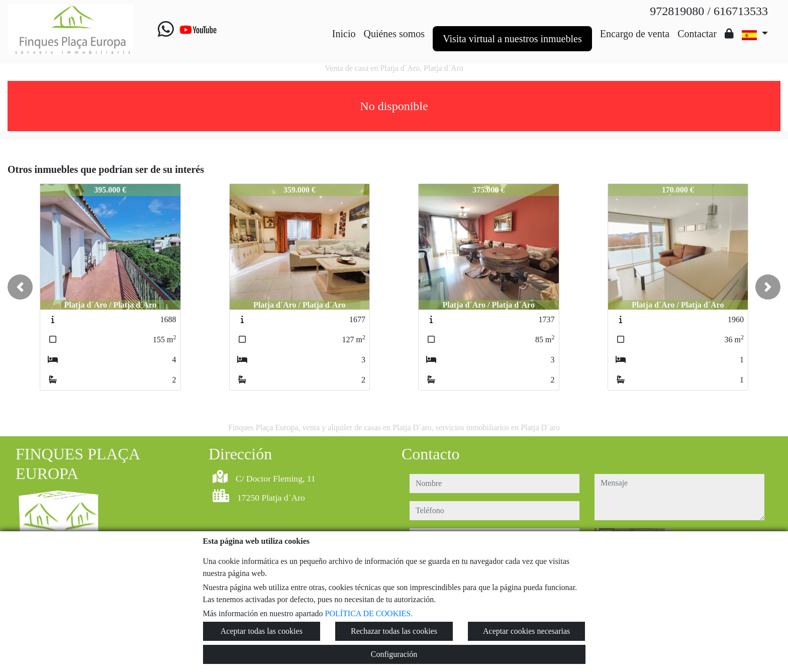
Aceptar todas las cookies (262, 631)
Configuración (394, 654)
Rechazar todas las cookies (394, 631)
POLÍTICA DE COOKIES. (369, 613)
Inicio (344, 34)
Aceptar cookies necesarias (526, 631)
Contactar (697, 34)
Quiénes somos (394, 34)
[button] (20, 287)
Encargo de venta (635, 34)
